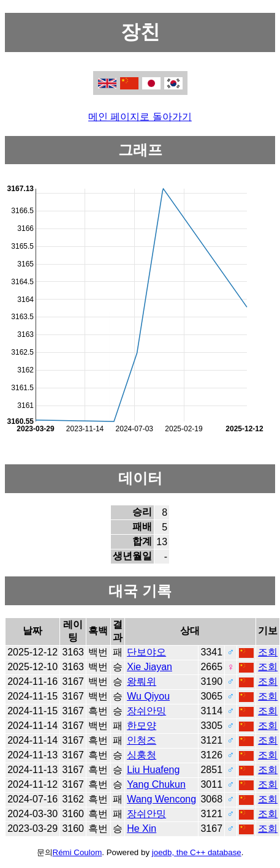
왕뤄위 (142, 681)
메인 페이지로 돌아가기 (140, 117)
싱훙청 (142, 755)
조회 (268, 652)
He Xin (142, 828)
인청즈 (142, 740)
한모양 (142, 726)
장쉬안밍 (146, 711)
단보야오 (146, 652)
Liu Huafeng (153, 770)
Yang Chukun (156, 784)
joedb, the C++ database (197, 852)
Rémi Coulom (78, 852)
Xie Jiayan (149, 667)
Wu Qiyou (148, 696)
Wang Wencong (161, 799)
